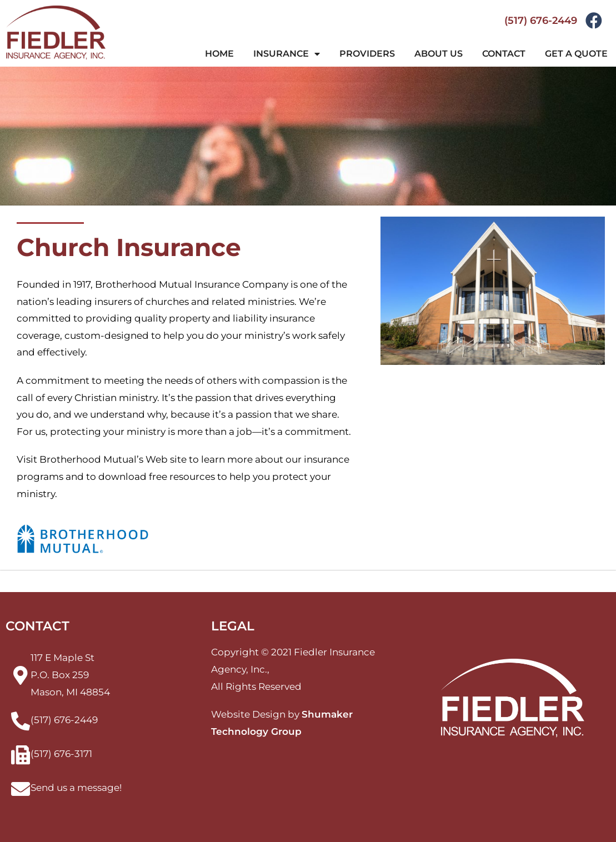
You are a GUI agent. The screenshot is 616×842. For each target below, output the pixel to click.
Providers (367, 54)
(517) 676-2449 (541, 21)
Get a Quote (576, 54)
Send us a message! (76, 788)
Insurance (287, 54)
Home (219, 54)
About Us (439, 54)
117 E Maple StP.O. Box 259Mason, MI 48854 (70, 675)
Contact (504, 54)
